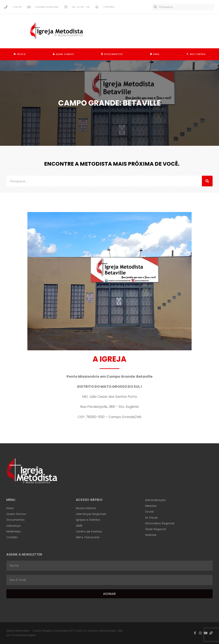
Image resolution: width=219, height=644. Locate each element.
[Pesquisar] (207, 181)
